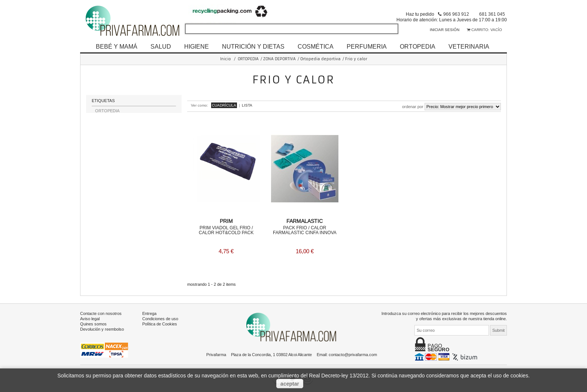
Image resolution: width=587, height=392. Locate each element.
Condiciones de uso (160, 318)
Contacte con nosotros (101, 313)
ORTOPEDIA (418, 46)
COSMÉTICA (316, 46)
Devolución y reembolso (102, 329)
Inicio (226, 59)
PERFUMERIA (367, 46)
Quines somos (93, 324)
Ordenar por (413, 107)
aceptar (290, 384)
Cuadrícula (224, 105)
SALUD (161, 46)
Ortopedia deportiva (320, 59)
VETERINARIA (469, 46)
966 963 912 (456, 14)
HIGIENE (197, 46)
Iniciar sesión (445, 30)
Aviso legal (90, 318)
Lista (247, 105)
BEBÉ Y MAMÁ (117, 46)
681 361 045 (492, 14)
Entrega (149, 313)
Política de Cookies (160, 324)
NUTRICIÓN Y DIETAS (253, 46)
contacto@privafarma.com (353, 354)
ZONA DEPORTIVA (279, 59)
